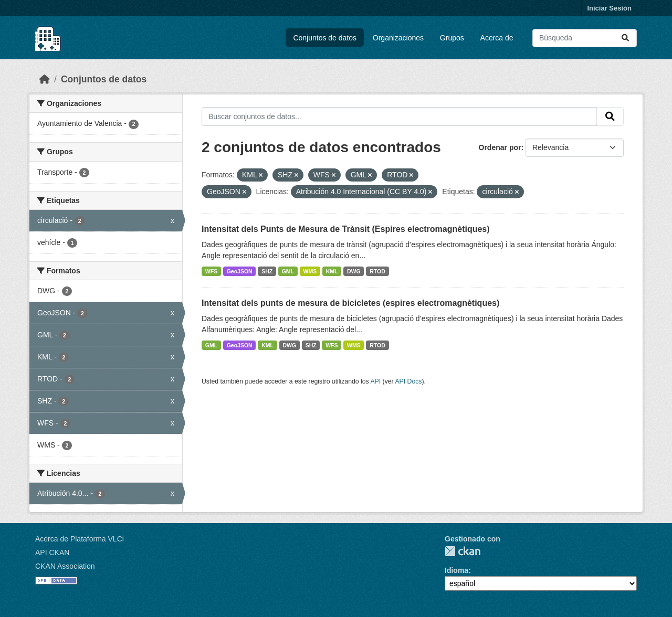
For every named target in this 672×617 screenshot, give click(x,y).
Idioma (456, 570)
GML (288, 271)
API (375, 381)
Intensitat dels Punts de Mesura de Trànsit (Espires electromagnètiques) (346, 229)
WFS (211, 271)
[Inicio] (45, 79)
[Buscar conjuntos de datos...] (585, 38)
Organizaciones (398, 38)
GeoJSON (240, 271)
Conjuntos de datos (325, 38)
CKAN (463, 551)
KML (332, 271)
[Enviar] (625, 38)
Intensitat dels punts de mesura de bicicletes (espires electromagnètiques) (350, 303)
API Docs (408, 381)
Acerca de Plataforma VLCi (80, 539)
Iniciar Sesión (609, 8)
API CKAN (52, 552)
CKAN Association (65, 566)
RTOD (377, 271)
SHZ (267, 271)
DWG (354, 271)
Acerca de (497, 38)
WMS (310, 271)
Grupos (452, 38)
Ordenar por (500, 147)
